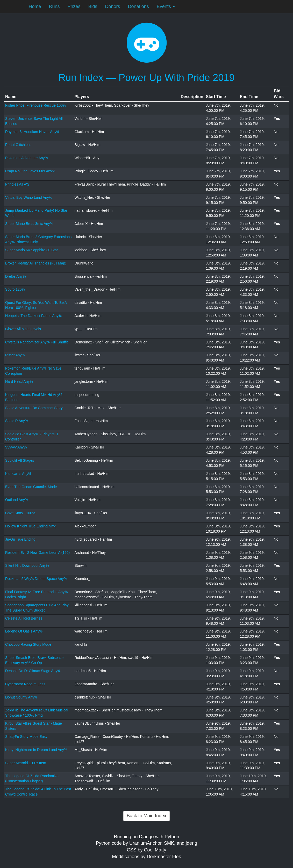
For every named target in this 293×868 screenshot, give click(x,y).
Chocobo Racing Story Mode (28, 644)
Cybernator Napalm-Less (25, 684)
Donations (138, 6)
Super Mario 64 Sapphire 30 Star (32, 250)
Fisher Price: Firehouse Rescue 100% (35, 105)
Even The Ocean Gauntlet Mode (31, 487)
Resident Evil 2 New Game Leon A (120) (37, 553)
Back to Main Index (147, 816)
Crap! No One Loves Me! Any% (30, 171)
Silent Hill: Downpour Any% (27, 565)
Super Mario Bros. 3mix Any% (29, 224)
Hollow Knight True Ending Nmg (31, 526)
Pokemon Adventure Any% (27, 158)
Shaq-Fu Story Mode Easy (26, 737)
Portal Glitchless (18, 145)
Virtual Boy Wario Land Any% (29, 197)
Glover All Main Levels (23, 329)
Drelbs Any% (16, 276)
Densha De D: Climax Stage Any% (33, 671)
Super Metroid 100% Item (26, 763)
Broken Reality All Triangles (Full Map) (36, 263)
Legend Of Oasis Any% (24, 631)
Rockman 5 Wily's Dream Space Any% (36, 579)
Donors (113, 6)
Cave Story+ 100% (20, 513)
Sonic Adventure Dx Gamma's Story (34, 408)
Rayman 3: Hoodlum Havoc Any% (32, 132)
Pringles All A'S (17, 184)
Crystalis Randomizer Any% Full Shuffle (37, 342)
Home (35, 6)
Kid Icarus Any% (18, 474)
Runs (54, 6)
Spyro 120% (15, 289)
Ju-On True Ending (20, 539)
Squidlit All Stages (20, 460)
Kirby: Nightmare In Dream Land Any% (36, 750)
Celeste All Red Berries (24, 618)
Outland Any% (17, 500)
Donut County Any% (21, 697)
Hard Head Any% (19, 381)
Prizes (74, 6)
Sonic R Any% (17, 421)
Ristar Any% (15, 355)
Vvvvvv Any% (16, 447)
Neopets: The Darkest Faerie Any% (33, 316)
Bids (93, 6)
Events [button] (166, 6)
